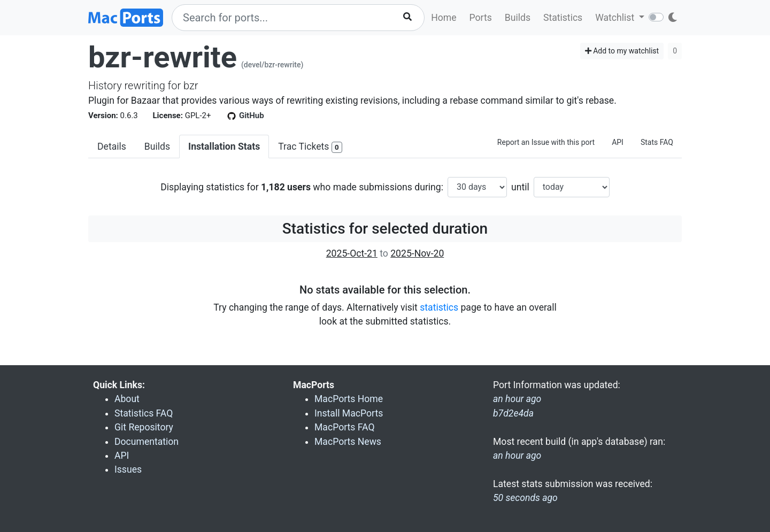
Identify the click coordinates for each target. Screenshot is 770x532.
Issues (128, 469)
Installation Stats (224, 147)
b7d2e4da (513, 413)
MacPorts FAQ (345, 427)
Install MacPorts (349, 413)
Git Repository (144, 427)
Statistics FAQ (144, 413)
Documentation (147, 442)
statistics (439, 307)
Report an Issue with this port (546, 142)
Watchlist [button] (616, 18)
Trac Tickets (310, 147)
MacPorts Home (349, 399)
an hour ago (517, 456)
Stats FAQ (657, 142)
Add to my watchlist (622, 51)
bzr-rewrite (163, 57)
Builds (518, 18)
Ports (481, 18)
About (127, 399)
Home (444, 18)
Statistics (563, 18)
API (618, 142)
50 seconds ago (525, 498)
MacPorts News (348, 442)
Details (112, 147)
